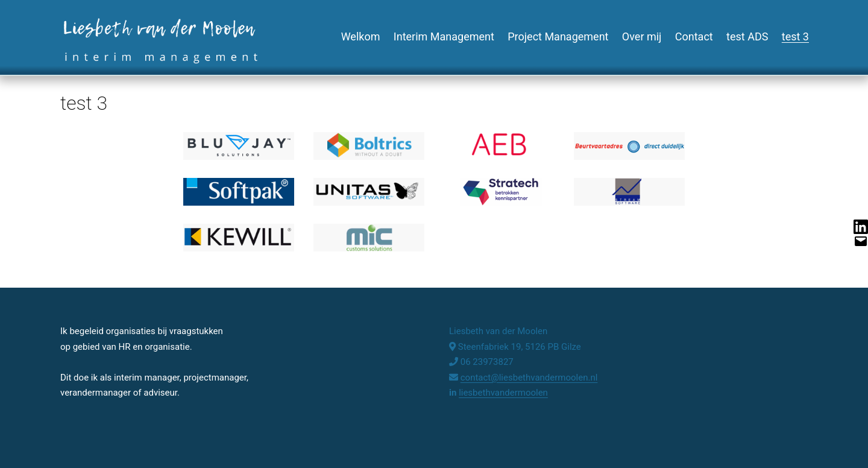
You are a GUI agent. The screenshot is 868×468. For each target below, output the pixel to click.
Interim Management (444, 36)
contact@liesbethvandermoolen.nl (529, 378)
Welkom (361, 36)
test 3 (795, 36)
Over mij (642, 36)
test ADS (747, 36)
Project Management (558, 36)
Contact (694, 36)
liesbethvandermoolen (503, 393)
